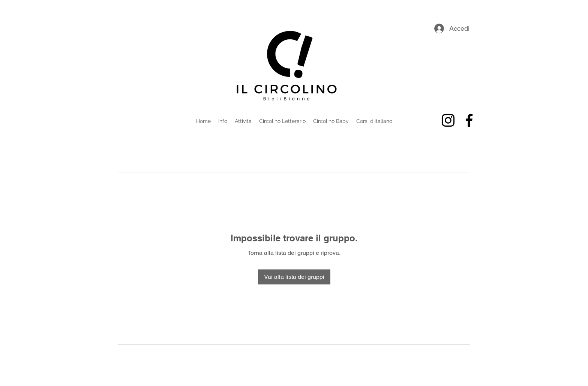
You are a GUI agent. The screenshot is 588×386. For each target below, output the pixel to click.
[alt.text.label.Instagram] (448, 120)
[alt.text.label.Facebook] (469, 120)
